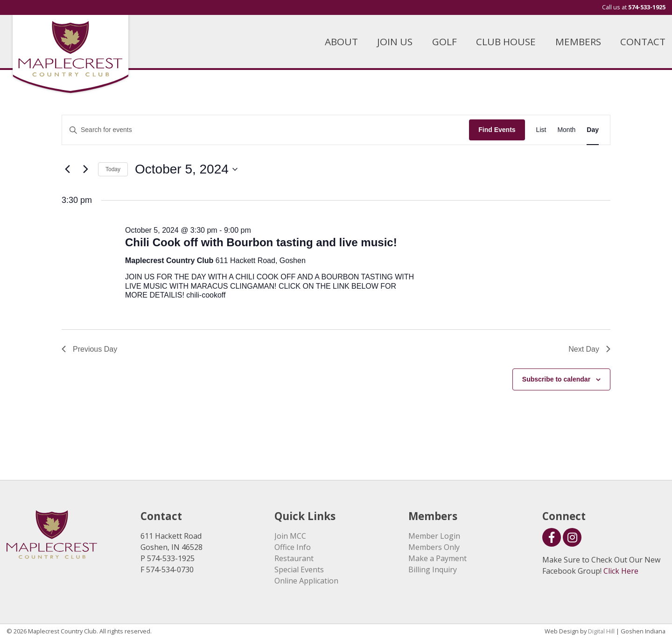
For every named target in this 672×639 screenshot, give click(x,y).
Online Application (306, 581)
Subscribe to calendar (556, 379)
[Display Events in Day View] (593, 130)
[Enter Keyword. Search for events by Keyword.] (266, 130)
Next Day (589, 349)
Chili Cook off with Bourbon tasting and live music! (261, 242)
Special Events (299, 570)
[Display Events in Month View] (566, 130)
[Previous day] (67, 169)
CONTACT (643, 42)
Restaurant (294, 558)
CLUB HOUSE (506, 42)
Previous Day (89, 349)
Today (113, 169)
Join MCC (290, 536)
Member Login (434, 536)
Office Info (293, 547)
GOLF (444, 42)
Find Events (497, 130)
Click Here (621, 571)
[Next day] (85, 169)
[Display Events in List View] (541, 130)
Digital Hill (601, 631)
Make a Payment (437, 558)
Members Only (434, 547)
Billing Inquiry (433, 570)
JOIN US (395, 42)
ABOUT (341, 42)
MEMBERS (578, 42)
